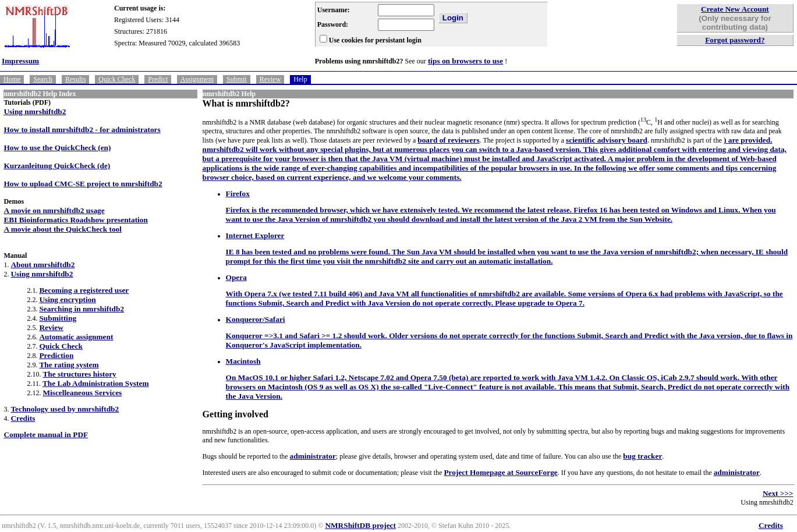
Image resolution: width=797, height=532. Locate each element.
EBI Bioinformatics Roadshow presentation (75, 220)
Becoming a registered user (84, 290)
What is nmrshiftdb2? (246, 103)
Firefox (238, 194)
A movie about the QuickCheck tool (63, 229)
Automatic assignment (76, 337)
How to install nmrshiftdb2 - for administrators (82, 130)
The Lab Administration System (96, 383)
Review (270, 79)
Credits (23, 418)
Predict (158, 79)
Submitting (58, 318)
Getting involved (235, 414)
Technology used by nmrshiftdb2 (65, 409)
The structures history (79, 374)
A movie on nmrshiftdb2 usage (54, 210)
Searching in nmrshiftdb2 (82, 309)
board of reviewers (448, 140)
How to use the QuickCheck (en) (57, 148)
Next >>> (778, 493)
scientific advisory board (607, 140)
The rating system (69, 365)
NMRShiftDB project (360, 525)
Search (43, 79)
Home (12, 79)
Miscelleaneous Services (82, 393)
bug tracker (642, 456)
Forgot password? (735, 40)
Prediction (56, 355)
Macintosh (243, 361)
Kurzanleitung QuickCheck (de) (57, 166)
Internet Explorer (255, 235)
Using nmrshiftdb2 (35, 111)
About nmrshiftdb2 (42, 265)
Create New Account (735, 9)
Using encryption (67, 299)
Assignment (197, 79)
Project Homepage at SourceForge (500, 472)
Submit (237, 79)
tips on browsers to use (465, 61)
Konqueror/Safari (256, 319)
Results (75, 79)
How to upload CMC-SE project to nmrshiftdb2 (83, 184)
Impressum (20, 61)
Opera (236, 277)
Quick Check (117, 79)
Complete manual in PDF (46, 435)
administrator (313, 456)
